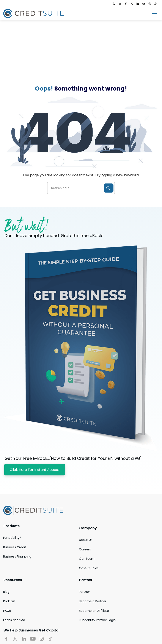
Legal (134, 628)
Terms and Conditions (107, 628)
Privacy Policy (12, 628)
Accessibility (43, 628)
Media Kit (73, 628)
